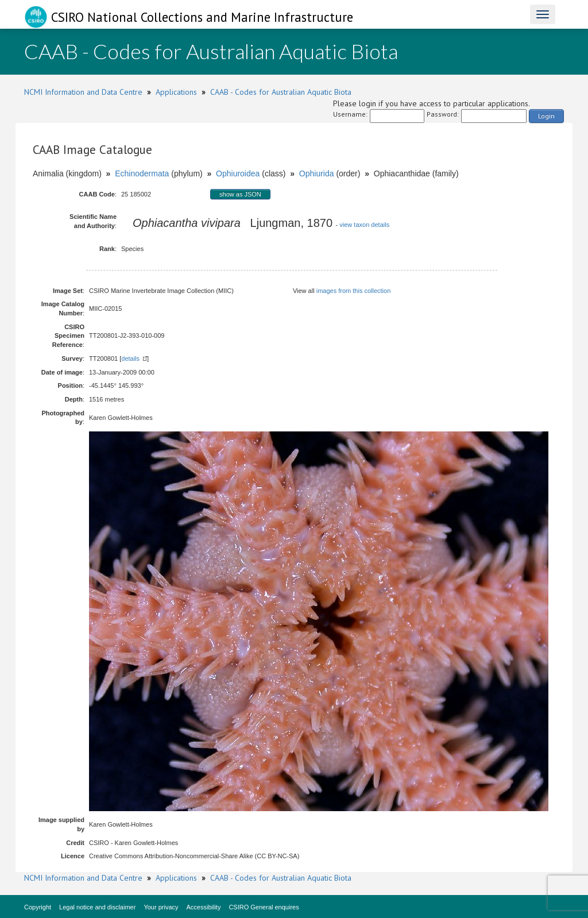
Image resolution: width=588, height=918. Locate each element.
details (130, 358)
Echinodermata (142, 173)
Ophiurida (317, 173)
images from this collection (354, 291)
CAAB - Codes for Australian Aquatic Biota (281, 92)
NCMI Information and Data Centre (83, 92)
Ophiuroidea (238, 173)
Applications (176, 92)
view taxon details (364, 225)
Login (546, 116)
